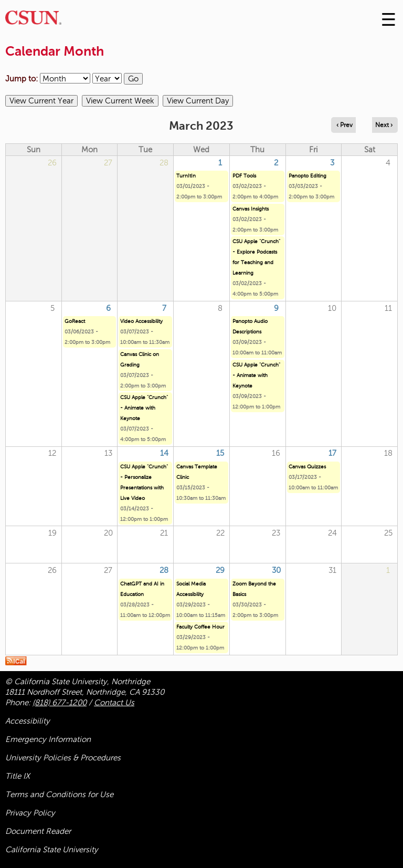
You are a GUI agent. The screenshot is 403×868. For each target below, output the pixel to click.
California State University (52, 850)
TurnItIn (186, 176)
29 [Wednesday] (220, 570)
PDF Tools (244, 176)
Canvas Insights (251, 209)
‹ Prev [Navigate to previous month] (344, 125)
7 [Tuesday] (164, 308)
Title (18, 776)
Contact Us (114, 703)
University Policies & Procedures (63, 758)
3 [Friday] (332, 163)
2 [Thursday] (276, 163)
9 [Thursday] (276, 308)
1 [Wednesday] (220, 163)
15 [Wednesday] (220, 453)
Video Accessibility (141, 321)
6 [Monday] (108, 308)
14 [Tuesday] (164, 453)
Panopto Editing (307, 176)
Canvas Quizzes (307, 467)
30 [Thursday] (276, 570)
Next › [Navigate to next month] (384, 125)
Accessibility (28, 721)
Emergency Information (48, 739)
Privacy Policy (30, 813)
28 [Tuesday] (164, 570)
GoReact (75, 321)
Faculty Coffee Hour (200, 627)
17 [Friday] (332, 453)
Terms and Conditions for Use (59, 794)
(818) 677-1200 (60, 703)
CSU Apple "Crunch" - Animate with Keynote (144, 408)
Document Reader (38, 831)
